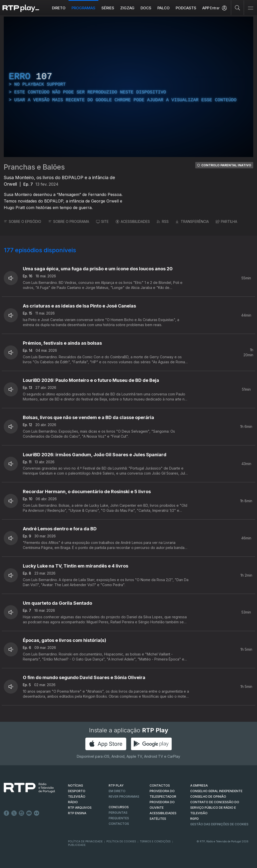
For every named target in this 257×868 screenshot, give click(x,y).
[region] (128, 87)
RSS (163, 221)
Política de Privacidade (85, 841)
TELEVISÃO (77, 797)
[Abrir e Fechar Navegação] (250, 8)
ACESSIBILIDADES (133, 221)
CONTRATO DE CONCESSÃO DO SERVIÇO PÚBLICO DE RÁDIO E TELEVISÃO (215, 808)
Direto (59, 8)
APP (206, 8)
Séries (108, 8)
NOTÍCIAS (76, 785)
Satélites (158, 819)
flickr (37, 813)
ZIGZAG (127, 8)
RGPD (195, 819)
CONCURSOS (119, 807)
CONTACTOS (160, 785)
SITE (102, 221)
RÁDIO (73, 802)
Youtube (29, 813)
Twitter (14, 813)
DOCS (146, 8)
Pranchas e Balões (34, 167)
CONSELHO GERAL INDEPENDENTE (216, 791)
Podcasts (186, 8)
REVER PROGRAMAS (124, 797)
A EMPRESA (199, 785)
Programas (83, 8)
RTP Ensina (77, 813)
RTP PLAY (116, 785)
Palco (164, 8)
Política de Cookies (121, 841)
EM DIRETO (117, 791)
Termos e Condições (155, 841)
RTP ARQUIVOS (80, 808)
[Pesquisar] (238, 8)
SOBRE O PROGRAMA (69, 221)
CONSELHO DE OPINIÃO (208, 797)
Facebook (7, 813)
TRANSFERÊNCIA (192, 221)
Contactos (119, 824)
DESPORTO (77, 791)
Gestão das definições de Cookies (219, 824)
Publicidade (77, 845)
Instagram (22, 813)
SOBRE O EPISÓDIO (22, 221)
